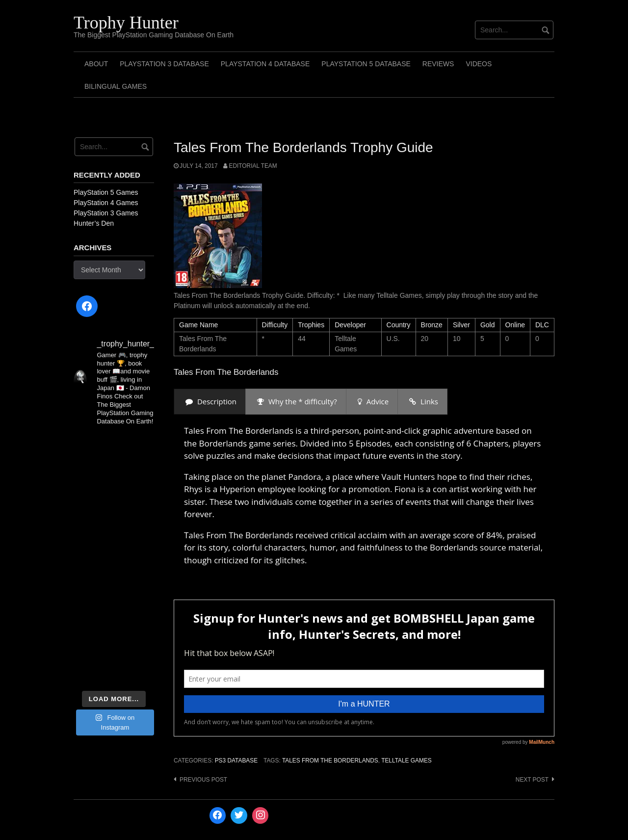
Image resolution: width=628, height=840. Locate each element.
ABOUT (96, 64)
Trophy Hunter (126, 23)
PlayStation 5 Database (366, 64)
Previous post (203, 780)
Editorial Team (253, 166)
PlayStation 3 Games (106, 213)
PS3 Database (236, 761)
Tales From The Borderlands (330, 761)
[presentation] (210, 402)
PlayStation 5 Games (106, 192)
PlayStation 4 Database (265, 64)
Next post (532, 780)
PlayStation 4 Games (106, 203)
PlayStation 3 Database (164, 64)
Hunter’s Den (94, 223)
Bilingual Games (116, 86)
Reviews (438, 64)
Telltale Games (406, 761)
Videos (479, 64)
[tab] (210, 402)
